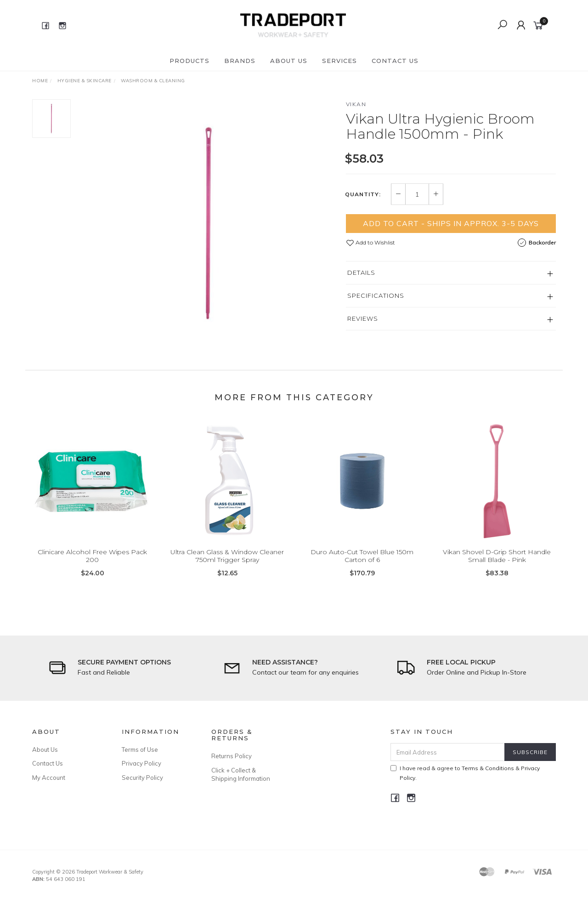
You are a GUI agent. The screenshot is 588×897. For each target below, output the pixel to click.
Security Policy (142, 778)
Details (361, 273)
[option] (208, 223)
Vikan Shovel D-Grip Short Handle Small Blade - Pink (497, 565)
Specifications (376, 295)
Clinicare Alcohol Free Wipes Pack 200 (92, 565)
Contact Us (395, 61)
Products (189, 61)
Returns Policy (232, 756)
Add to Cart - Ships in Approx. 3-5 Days (451, 223)
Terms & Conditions (488, 768)
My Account (49, 778)
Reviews (363, 318)
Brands (240, 61)
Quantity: (363, 194)
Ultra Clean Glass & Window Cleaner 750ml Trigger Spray (227, 565)
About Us (289, 61)
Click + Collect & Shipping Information (241, 774)
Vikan (356, 104)
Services (339, 61)
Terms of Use (140, 749)
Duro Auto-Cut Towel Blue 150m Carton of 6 (362, 565)
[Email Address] (448, 752)
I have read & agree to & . (465, 773)
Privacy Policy (141, 763)
